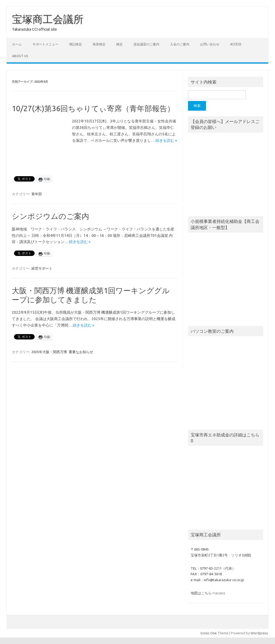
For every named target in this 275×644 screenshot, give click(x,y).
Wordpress (259, 633)
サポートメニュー (45, 44)
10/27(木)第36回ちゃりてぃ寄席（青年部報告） (93, 108)
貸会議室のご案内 (146, 44)
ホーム (17, 44)
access (236, 44)
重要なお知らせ (81, 352)
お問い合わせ (210, 44)
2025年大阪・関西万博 (49, 352)
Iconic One (209, 633)
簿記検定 (75, 44)
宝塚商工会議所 (48, 19)
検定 (120, 44)
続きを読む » (166, 140)
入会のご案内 (180, 44)
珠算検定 (99, 44)
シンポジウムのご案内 (50, 216)
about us (20, 56)
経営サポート (42, 268)
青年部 (37, 194)
